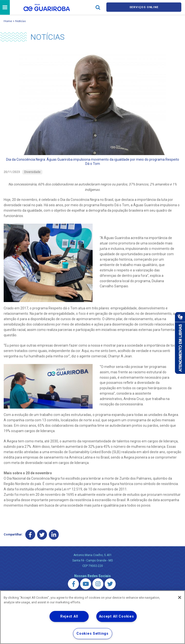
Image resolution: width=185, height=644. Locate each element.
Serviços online (144, 8)
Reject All (69, 616)
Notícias (21, 22)
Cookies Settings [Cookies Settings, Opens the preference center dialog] (92, 634)
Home (8, 22)
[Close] (180, 597)
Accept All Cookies (117, 616)
